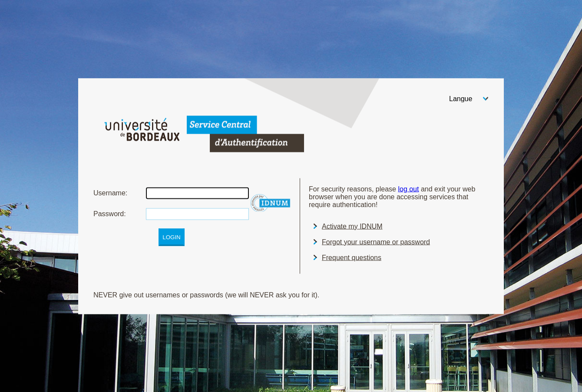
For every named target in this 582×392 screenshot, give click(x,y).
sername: (110, 193)
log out (408, 189)
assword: (110, 213)
